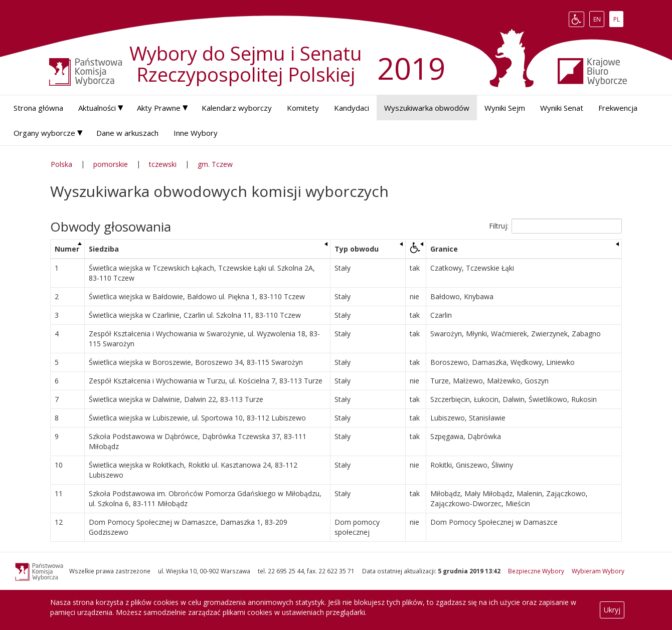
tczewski (163, 164)
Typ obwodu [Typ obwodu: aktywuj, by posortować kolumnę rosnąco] (357, 249)
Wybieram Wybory (598, 571)
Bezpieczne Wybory (536, 571)
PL (618, 19)
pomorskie (111, 164)
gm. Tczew (215, 164)
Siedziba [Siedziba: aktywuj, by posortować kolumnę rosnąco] (104, 249)
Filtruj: (555, 226)
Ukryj (612, 610)
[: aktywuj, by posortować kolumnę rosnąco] (415, 249)
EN (599, 19)
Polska (61, 164)
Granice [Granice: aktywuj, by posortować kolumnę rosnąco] (444, 249)
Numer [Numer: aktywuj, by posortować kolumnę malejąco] (67, 249)
